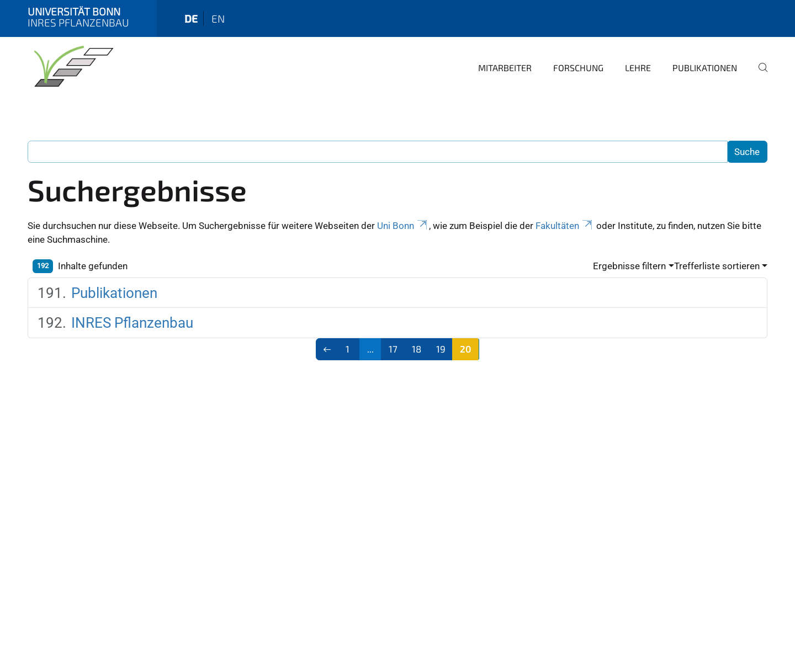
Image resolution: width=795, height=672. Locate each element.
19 (441, 349)
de (191, 18)
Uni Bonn (403, 226)
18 (417, 349)
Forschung (578, 68)
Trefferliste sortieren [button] (717, 266)
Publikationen (705, 68)
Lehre (638, 68)
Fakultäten (565, 226)
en (218, 18)
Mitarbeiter (505, 68)
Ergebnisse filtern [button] (629, 266)
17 (393, 349)
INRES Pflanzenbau (132, 323)
